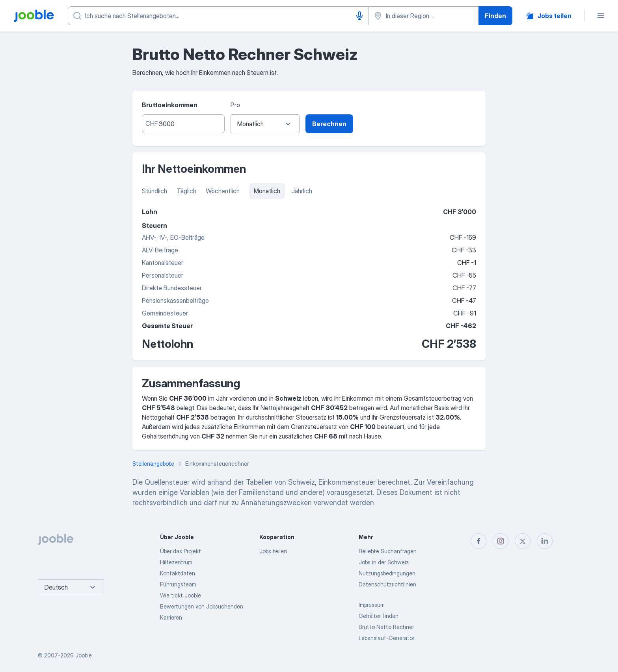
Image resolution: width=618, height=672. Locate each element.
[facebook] (478, 541)
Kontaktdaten (178, 573)
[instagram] (501, 541)
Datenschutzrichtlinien (387, 584)
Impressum (372, 605)
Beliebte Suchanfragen (388, 551)
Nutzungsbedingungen (387, 573)
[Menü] (601, 16)
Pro (235, 105)
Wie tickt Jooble (181, 595)
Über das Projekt (181, 551)
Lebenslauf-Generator (386, 638)
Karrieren (171, 617)
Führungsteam (178, 584)
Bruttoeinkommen (170, 105)
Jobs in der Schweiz (384, 562)
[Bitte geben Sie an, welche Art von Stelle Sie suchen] (218, 16)
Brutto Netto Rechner (386, 627)
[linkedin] (545, 541)
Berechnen (329, 124)
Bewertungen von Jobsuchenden (202, 606)
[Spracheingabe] (359, 16)
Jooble (84, 655)
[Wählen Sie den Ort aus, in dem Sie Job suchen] (424, 16)
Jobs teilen (273, 551)
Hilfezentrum (176, 562)
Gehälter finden (379, 616)
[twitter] (523, 541)
